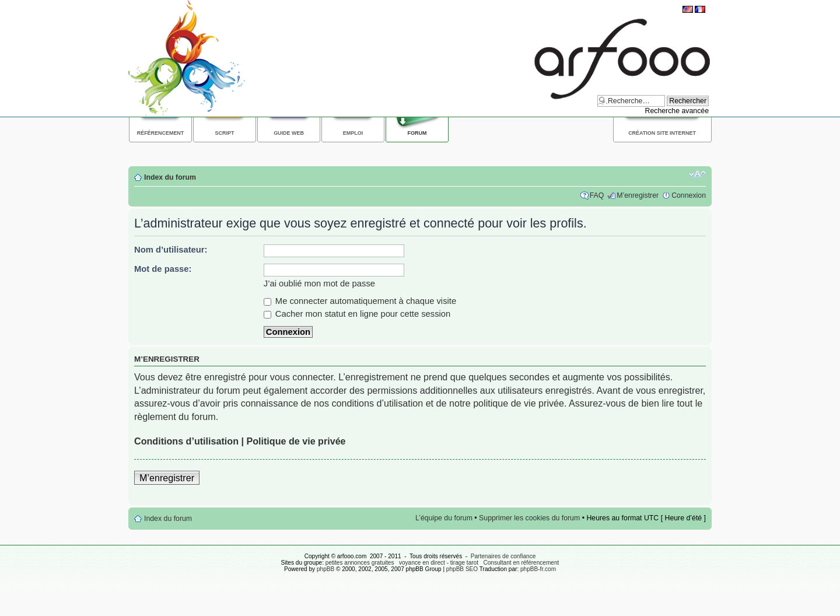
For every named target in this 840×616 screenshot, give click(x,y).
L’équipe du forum (444, 518)
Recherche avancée (677, 111)
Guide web (289, 133)
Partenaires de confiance (503, 556)
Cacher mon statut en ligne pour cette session (357, 314)
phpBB (325, 569)
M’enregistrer (638, 195)
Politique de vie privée (296, 441)
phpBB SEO (462, 569)
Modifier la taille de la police (697, 174)
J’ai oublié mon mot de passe (319, 283)
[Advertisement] (341, 153)
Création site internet (662, 133)
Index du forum (170, 177)
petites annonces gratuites (360, 563)
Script (225, 133)
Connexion (689, 195)
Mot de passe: (163, 269)
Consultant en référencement (521, 563)
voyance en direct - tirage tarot (439, 563)
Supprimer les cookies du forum (529, 518)
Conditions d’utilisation (186, 441)
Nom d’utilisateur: (171, 250)
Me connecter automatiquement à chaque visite (360, 301)
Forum (417, 133)
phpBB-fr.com (538, 569)
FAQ (597, 195)
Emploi (353, 133)
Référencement (161, 133)
